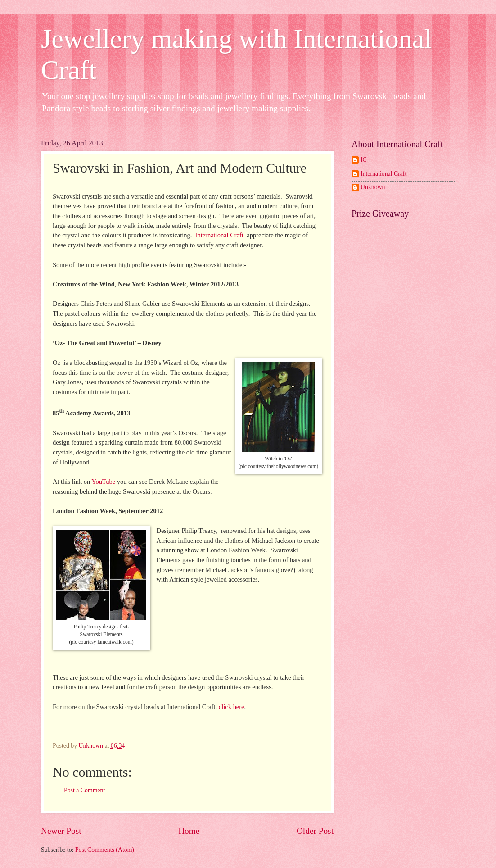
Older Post (315, 831)
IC (364, 160)
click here (232, 707)
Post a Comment (84, 790)
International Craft (220, 235)
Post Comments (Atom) (105, 850)
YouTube (104, 482)
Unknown (373, 187)
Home (189, 831)
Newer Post (61, 831)
